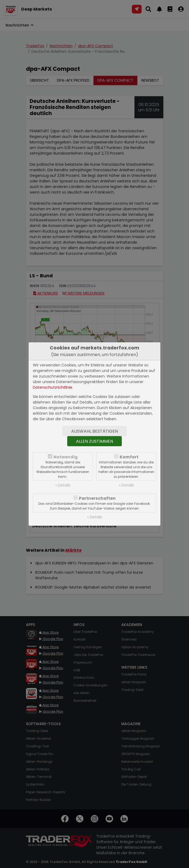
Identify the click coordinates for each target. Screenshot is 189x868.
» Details (63, 485)
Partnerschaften (97, 498)
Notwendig (66, 457)
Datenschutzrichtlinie (53, 387)
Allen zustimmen (94, 441)
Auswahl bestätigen (94, 431)
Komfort (129, 457)
